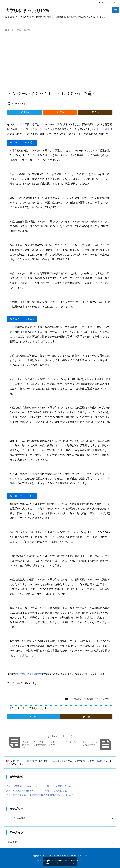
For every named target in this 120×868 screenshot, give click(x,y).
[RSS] (60, 112)
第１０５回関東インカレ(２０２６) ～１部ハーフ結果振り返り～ (39, 791)
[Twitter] (25, 112)
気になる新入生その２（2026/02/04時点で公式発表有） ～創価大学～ (41, 795)
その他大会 (87, 699)
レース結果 (25, 30)
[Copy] (95, 112)
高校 (107, 699)
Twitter (100, 761)
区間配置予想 (35, 674)
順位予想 (20, 674)
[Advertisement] (60, 58)
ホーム (11, 30)
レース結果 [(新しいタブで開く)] (103, 129)
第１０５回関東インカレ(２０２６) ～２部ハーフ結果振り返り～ (39, 786)
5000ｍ (99, 699)
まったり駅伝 (24, 761)
